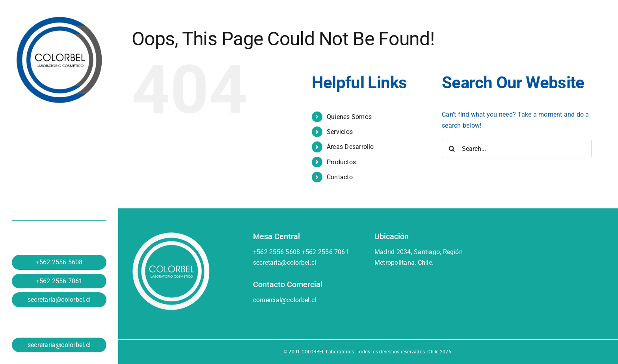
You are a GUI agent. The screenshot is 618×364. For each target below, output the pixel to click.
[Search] (452, 149)
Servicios (340, 132)
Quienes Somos (349, 117)
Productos (341, 162)
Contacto (340, 177)
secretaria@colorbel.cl (59, 300)
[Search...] (517, 149)
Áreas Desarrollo (350, 147)
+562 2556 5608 (59, 262)
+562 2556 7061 (59, 281)
